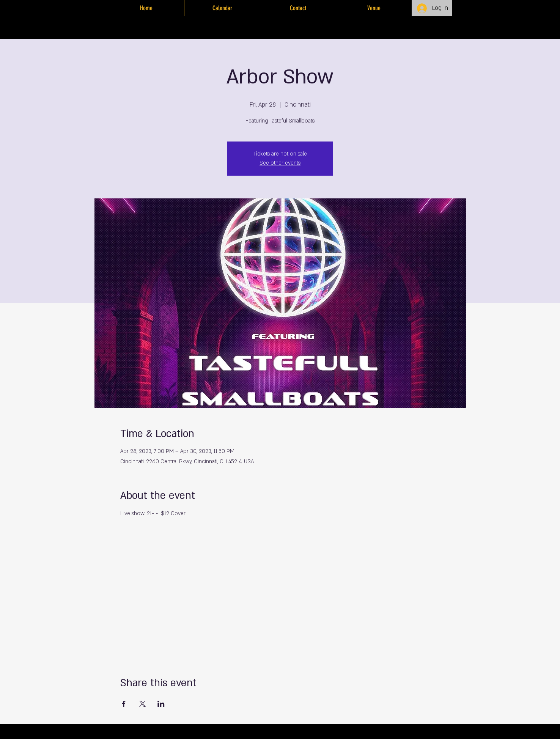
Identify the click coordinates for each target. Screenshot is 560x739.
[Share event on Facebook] (124, 704)
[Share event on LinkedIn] (161, 704)
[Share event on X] (142, 704)
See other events (280, 163)
